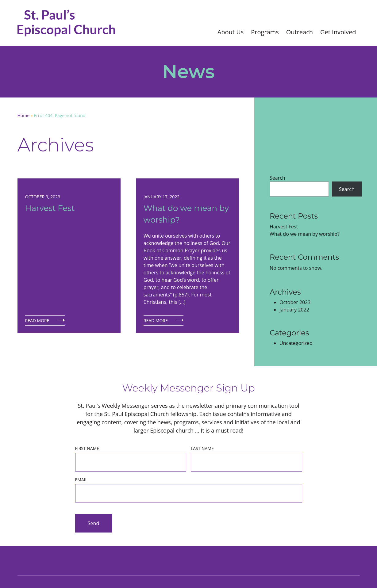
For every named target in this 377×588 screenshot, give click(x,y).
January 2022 (294, 310)
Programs (265, 32)
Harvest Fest (50, 208)
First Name (87, 448)
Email (81, 480)
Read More (37, 321)
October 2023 (295, 302)
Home (24, 115)
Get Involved (338, 32)
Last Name (202, 448)
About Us (231, 32)
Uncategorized (296, 343)
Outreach (300, 32)
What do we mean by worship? (186, 214)
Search (277, 178)
